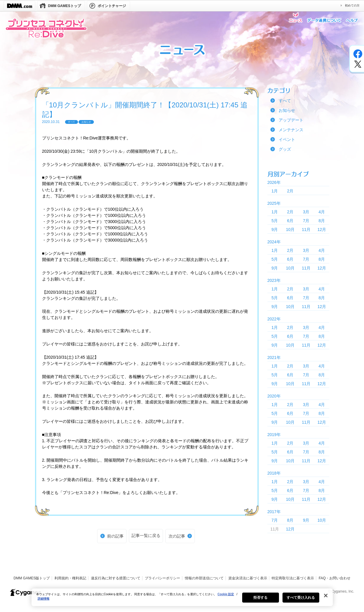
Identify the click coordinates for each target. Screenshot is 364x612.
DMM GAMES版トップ (32, 578)
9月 (275, 229)
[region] (182, 601)
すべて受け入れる (301, 602)
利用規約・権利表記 (70, 578)
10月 (290, 229)
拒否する (260, 602)
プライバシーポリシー (162, 578)
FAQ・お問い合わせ (335, 578)
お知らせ (287, 110)
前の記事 (115, 536)
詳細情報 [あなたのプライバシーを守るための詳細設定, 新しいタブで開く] (44, 603)
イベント (287, 139)
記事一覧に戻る (146, 535)
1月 (275, 191)
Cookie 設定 (226, 598)
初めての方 (352, 5)
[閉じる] (326, 600)
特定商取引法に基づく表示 (293, 578)
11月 (306, 229)
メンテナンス (291, 130)
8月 (322, 221)
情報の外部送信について (204, 578)
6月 (290, 221)
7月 (306, 221)
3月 (306, 212)
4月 (322, 212)
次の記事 (177, 536)
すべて (285, 101)
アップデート (291, 120)
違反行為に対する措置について (116, 578)
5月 (275, 221)
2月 (290, 191)
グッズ (285, 149)
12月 (322, 229)
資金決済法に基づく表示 (248, 578)
